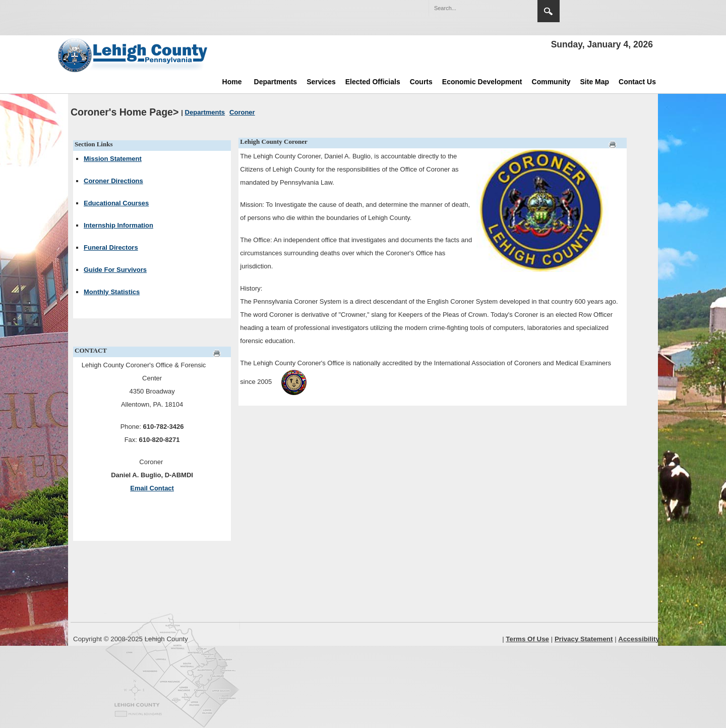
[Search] (473, 8)
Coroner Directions (113, 181)
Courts (421, 82)
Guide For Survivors (115, 270)
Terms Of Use (527, 639)
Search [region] (549, 11)
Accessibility (639, 639)
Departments (276, 82)
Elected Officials (373, 82)
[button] (508, 8)
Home (232, 82)
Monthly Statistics (112, 292)
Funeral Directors (111, 247)
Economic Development (482, 82)
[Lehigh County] (134, 55)
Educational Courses (116, 203)
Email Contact (152, 488)
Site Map (595, 82)
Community (551, 82)
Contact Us (637, 82)
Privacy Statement (584, 639)
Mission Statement (113, 159)
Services (321, 82)
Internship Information (118, 225)
